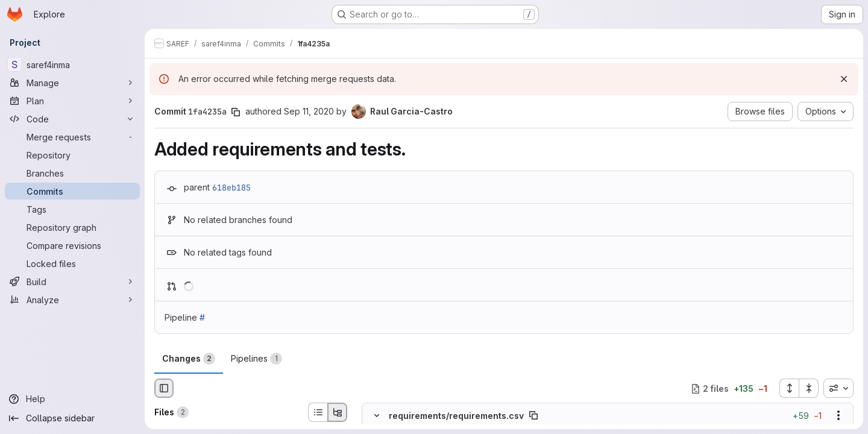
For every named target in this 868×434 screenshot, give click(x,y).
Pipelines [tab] (256, 359)
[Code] (72, 119)
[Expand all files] (789, 388)
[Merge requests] (72, 137)
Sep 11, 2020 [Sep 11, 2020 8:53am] (309, 111)
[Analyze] (72, 300)
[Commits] (72, 191)
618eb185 (231, 187)
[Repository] (72, 155)
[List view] (318, 412)
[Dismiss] (844, 79)
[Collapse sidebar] (72, 418)
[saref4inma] (72, 64)
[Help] (72, 399)
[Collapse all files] (809, 388)
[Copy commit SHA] (236, 112)
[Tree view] (338, 412)
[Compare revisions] (72, 245)
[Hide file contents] (377, 416)
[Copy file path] (533, 416)
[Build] (72, 281)
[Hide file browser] (164, 388)
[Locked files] (72, 263)
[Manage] (72, 83)
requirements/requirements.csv (456, 416)
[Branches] (72, 173)
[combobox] (838, 388)
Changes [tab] (189, 359)
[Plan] (72, 101)
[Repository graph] (72, 227)
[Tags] (72, 209)
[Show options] (838, 416)
